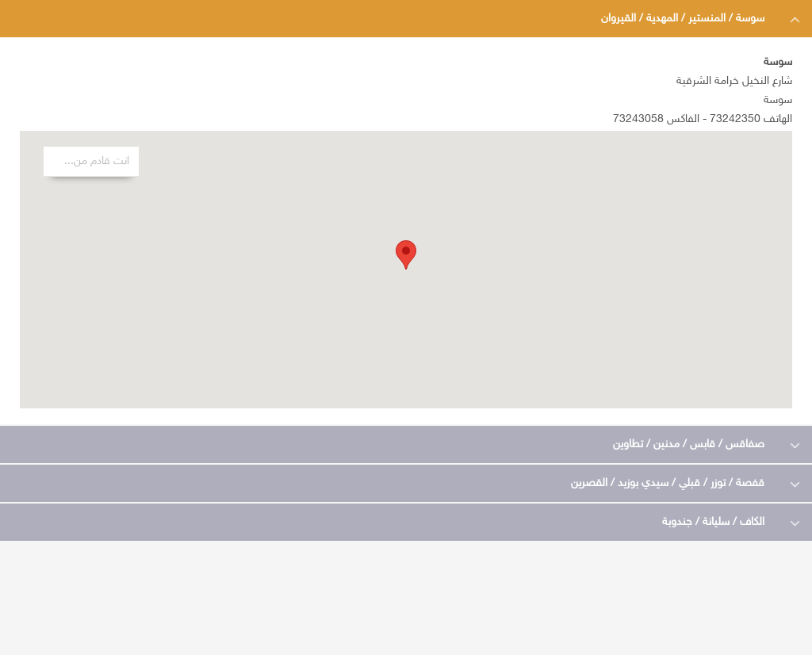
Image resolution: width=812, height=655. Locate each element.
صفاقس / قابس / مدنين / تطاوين (689, 444)
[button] (406, 255)
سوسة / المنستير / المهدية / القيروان (683, 19)
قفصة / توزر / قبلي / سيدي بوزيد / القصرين (668, 483)
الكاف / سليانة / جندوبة (713, 522)
